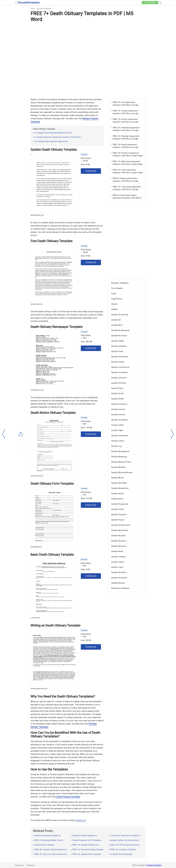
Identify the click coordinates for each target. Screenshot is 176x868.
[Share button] (21, 434)
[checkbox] (16, 2)
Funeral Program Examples (68, 797)
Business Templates (44, 9)
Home (33, 9)
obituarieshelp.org (37, 215)
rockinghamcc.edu (37, 390)
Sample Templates (154, 865)
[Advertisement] (88, 41)
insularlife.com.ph (37, 476)
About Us (31, 865)
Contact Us (19, 865)
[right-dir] (172, 434)
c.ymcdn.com (35, 618)
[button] (160, 2)
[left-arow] (4, 434)
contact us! (81, 820)
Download (91, 171)
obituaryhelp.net (36, 304)
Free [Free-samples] (150, 3)
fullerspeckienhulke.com (39, 689)
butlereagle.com (36, 547)
